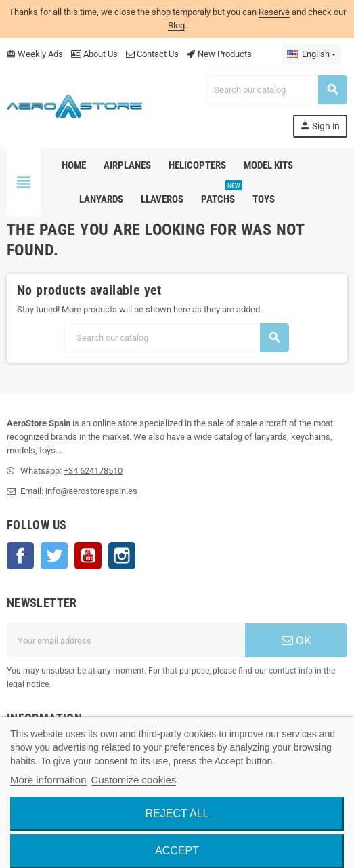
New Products (219, 54)
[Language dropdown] (311, 54)
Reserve (274, 12)
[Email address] (126, 640)
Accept (177, 851)
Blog (176, 25)
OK (296, 640)
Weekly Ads (35, 54)
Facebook (20, 556)
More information (48, 780)
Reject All (177, 813)
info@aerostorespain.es (91, 491)
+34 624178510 (93, 471)
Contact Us (152, 54)
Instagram (122, 556)
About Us (94, 54)
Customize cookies (134, 780)
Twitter (54, 556)
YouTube (88, 556)
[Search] (276, 90)
